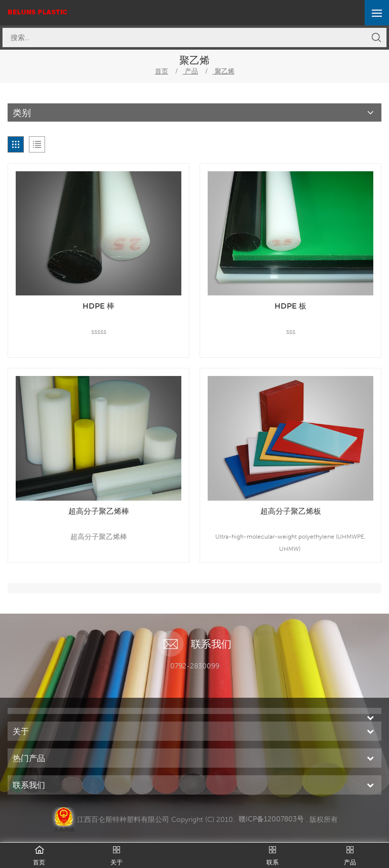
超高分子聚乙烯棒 (99, 511)
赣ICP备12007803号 (271, 819)
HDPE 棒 (99, 306)
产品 (190, 71)
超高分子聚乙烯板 (291, 511)
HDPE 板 (290, 306)
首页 (162, 71)
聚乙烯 (224, 71)
